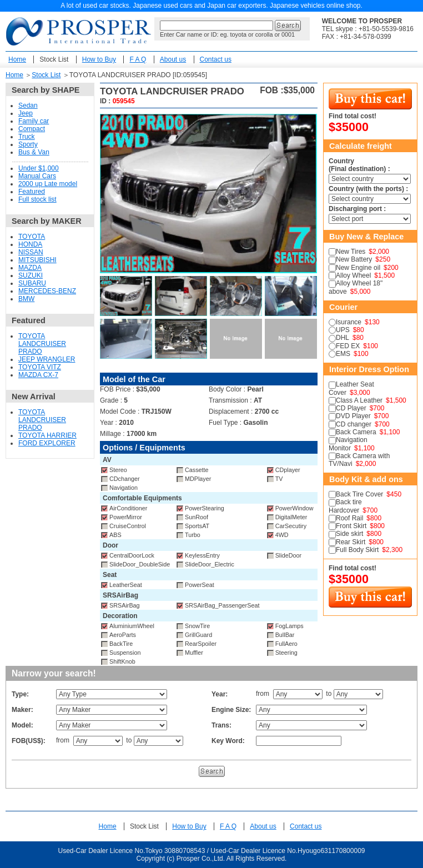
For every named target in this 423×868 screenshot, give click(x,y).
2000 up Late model (48, 184)
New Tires (351, 252)
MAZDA (30, 268)
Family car (34, 121)
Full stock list (37, 199)
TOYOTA (32, 237)
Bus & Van (34, 152)
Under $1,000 (39, 168)
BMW (26, 299)
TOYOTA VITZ (40, 367)
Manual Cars (37, 176)
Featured (32, 192)
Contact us (216, 59)
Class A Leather (359, 400)
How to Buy (99, 59)
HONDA (30, 244)
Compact (32, 129)
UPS (343, 330)
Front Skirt (351, 526)
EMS (343, 354)
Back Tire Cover (359, 494)
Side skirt (349, 534)
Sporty (28, 144)
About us (173, 59)
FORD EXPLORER (47, 443)
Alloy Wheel (353, 275)
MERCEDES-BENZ (47, 291)
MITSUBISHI (37, 260)
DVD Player (353, 416)
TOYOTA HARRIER (47, 435)
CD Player (351, 408)
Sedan (28, 106)
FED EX (348, 346)
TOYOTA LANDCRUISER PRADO (42, 344)
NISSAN (31, 252)
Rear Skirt (351, 542)
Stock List (54, 59)
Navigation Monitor (348, 444)
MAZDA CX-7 (38, 375)
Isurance (349, 322)
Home (17, 59)
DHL (343, 338)
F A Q (138, 59)
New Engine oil (358, 268)
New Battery (354, 259)
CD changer (354, 424)
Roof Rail (349, 518)
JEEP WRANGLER (47, 359)
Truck (27, 137)
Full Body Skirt (357, 550)
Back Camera (356, 432)
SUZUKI (31, 275)
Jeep (26, 113)
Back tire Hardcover (345, 506)
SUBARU (32, 283)
